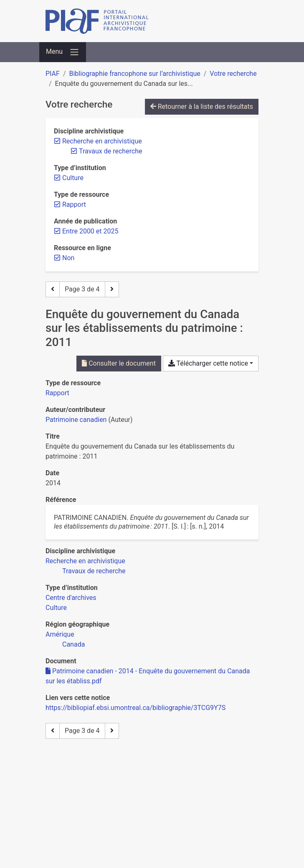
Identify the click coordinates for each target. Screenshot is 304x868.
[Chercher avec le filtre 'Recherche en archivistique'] (85, 561)
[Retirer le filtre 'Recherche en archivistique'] (102, 141)
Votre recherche (233, 74)
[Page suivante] (112, 289)
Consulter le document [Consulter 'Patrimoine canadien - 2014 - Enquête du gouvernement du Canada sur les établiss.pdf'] (119, 363)
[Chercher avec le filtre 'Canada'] (73, 644)
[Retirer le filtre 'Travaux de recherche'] (111, 151)
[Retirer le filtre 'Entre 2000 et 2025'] (90, 231)
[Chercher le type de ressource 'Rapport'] (57, 393)
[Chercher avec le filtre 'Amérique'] (60, 634)
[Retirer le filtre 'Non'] (68, 258)
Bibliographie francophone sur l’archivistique (134, 74)
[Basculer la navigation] (63, 52)
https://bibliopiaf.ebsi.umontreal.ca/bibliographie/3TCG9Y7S (136, 708)
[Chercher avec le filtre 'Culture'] (56, 608)
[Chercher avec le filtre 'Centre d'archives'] (71, 598)
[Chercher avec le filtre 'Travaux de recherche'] (94, 571)
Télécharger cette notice (208, 363)
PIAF (53, 74)
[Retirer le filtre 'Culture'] (73, 178)
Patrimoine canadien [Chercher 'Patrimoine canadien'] (76, 420)
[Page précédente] (53, 289)
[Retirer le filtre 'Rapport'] (74, 204)
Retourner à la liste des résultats (202, 107)
